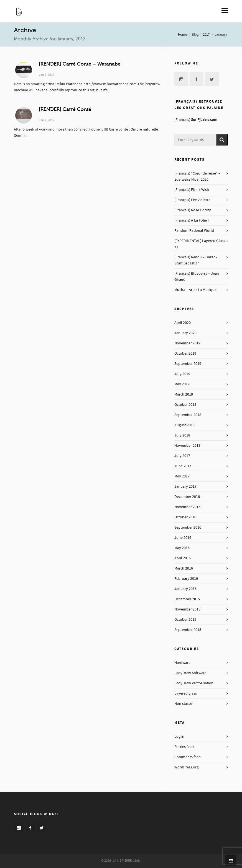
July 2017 (182, 456)
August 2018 (184, 425)
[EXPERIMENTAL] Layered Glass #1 (200, 244)
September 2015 (188, 630)
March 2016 (184, 568)
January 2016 (185, 589)
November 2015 (187, 609)
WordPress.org (186, 767)
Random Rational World (194, 231)
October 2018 (185, 405)
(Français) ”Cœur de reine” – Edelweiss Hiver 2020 (197, 176)
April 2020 (183, 323)
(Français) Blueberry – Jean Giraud (197, 277)
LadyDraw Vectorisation (194, 683)
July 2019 (182, 374)
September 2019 (188, 364)
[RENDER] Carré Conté (65, 109)
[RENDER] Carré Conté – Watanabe (80, 64)
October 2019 (185, 354)
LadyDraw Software (190, 673)
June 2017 (183, 466)
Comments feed (188, 757)
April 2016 (183, 558)
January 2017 (185, 487)
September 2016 (188, 527)
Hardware (182, 663)
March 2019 (184, 394)
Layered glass (186, 693)
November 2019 (187, 343)
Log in (179, 737)
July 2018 (182, 435)
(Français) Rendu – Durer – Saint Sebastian (196, 260)
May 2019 (182, 384)
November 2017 (187, 446)
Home (182, 35)
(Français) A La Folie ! (192, 220)
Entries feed (184, 747)
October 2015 (185, 620)
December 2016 (187, 497)
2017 (206, 35)
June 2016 (183, 538)
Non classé (183, 704)
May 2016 (182, 548)
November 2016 (187, 507)
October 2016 (185, 517)
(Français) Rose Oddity (193, 210)
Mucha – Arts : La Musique (195, 290)
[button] (222, 140)
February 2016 (186, 579)
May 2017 (182, 476)
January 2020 (185, 333)
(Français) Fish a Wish (192, 190)
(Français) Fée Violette (192, 200)
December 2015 (187, 599)
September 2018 (188, 415)
